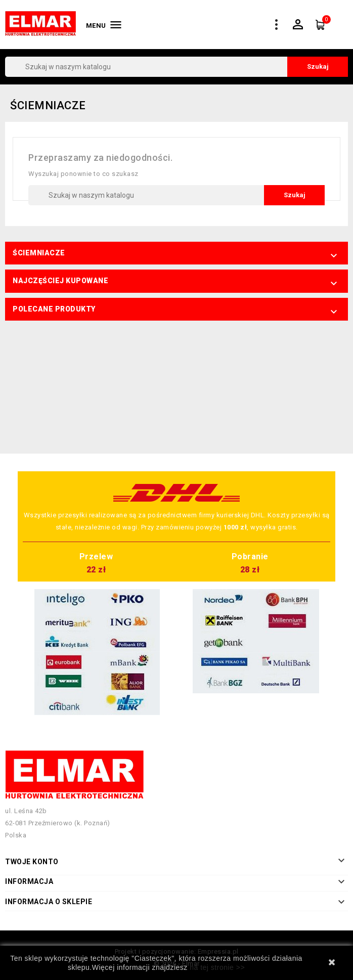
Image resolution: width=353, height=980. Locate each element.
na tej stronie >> (217, 967)
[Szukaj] (176, 67)
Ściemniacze (39, 253)
